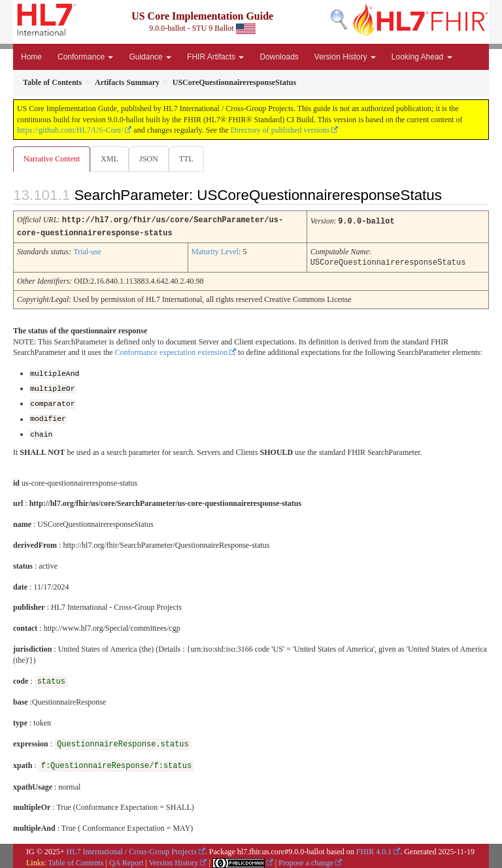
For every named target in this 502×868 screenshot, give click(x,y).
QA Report (126, 860)
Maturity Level (215, 250)
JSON (149, 159)
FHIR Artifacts (215, 57)
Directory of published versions (280, 130)
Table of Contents (75, 860)
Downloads (279, 57)
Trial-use (87, 250)
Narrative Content (52, 159)
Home (31, 57)
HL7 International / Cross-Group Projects (132, 848)
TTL (186, 159)
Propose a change (306, 860)
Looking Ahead (422, 57)
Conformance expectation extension (172, 350)
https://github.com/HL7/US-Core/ (70, 130)
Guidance (150, 57)
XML (109, 159)
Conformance (85, 57)
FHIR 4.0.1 (374, 848)
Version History (345, 57)
